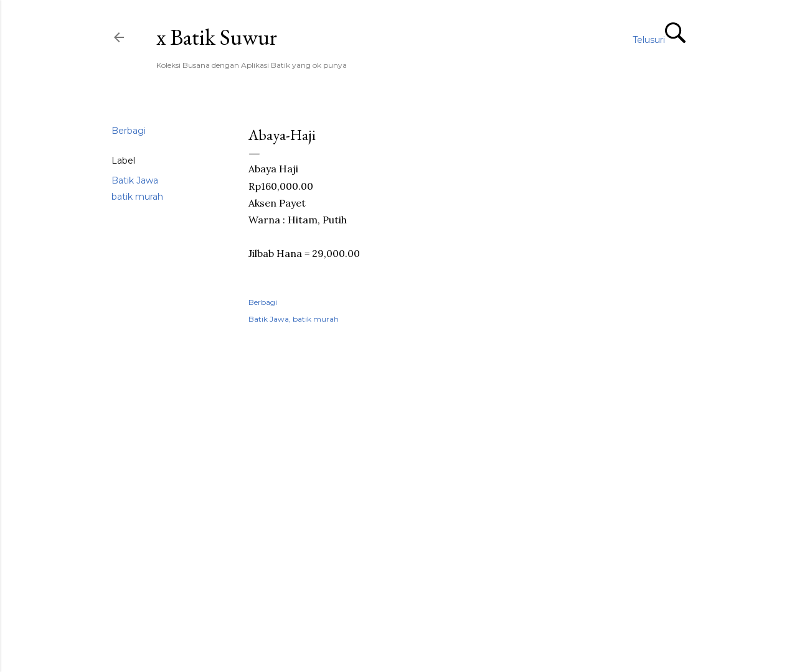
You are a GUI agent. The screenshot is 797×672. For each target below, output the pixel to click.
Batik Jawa (135, 180)
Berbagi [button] (129, 131)
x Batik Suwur (217, 37)
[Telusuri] (659, 39)
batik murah (137, 197)
